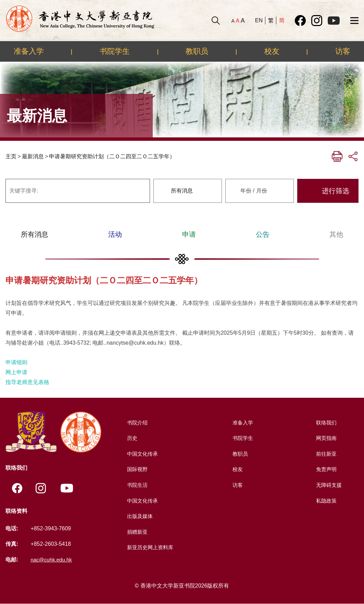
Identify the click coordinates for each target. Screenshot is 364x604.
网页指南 (326, 438)
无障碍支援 (328, 485)
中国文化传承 (142, 454)
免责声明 (326, 469)
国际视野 (137, 469)
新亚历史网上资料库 (150, 547)
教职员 (197, 51)
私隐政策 (326, 501)
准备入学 (29, 51)
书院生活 (137, 485)
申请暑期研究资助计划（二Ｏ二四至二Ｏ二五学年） (112, 156)
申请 (189, 234)
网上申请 (16, 372)
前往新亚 (326, 454)
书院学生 (115, 51)
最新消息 (33, 156)
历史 (131, 438)
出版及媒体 (139, 516)
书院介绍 (137, 423)
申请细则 (16, 362)
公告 (263, 234)
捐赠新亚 (137, 532)
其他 (336, 234)
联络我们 (326, 423)
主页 (11, 156)
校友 (272, 51)
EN (259, 20)
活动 (115, 234)
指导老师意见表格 (27, 382)
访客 (343, 51)
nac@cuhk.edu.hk (52, 560)
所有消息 (35, 234)
